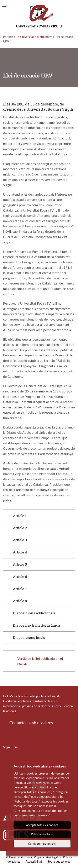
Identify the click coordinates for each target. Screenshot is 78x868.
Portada (8, 37)
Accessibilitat (34, 861)
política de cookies (54, 811)
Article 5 (20, 564)
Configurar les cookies (42, 844)
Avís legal (52, 857)
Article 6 (20, 577)
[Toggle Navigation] (4, 7)
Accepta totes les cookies (42, 825)
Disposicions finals (29, 637)
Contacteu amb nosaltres (31, 723)
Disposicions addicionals (34, 613)
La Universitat (25, 37)
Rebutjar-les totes (42, 834)
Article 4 (20, 552)
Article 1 (20, 516)
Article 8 (20, 601)
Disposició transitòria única (36, 625)
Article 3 (20, 540)
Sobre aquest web (59, 861)
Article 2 (20, 528)
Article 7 (20, 589)
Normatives (45, 37)
